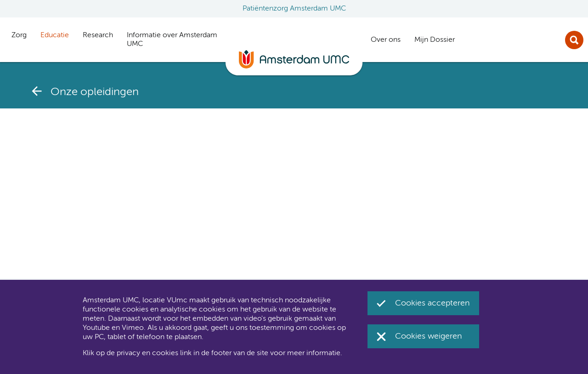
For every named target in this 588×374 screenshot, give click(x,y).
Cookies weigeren (429, 336)
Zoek (574, 40)
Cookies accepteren (433, 303)
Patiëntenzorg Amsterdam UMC (294, 9)
